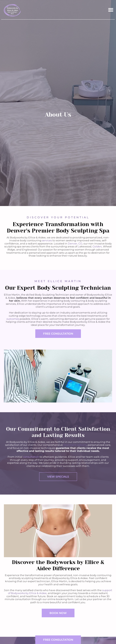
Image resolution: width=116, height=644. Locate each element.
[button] (111, 10)
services (47, 240)
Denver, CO (75, 243)
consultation (31, 457)
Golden (97, 246)
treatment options (75, 445)
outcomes (13, 319)
